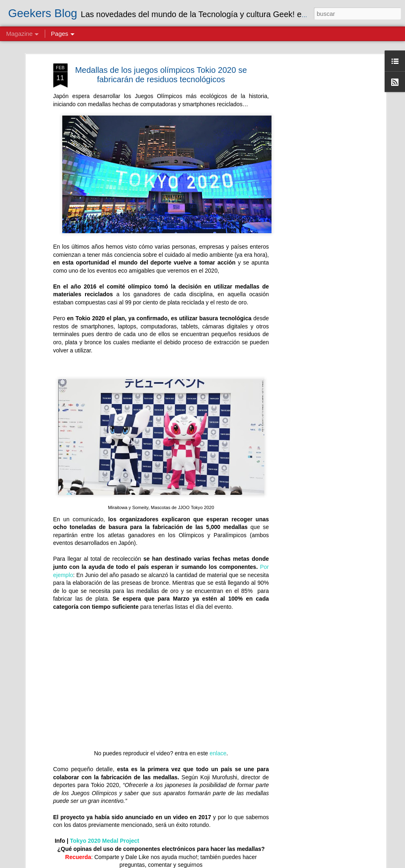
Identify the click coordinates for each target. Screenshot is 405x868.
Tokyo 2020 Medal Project (105, 835)
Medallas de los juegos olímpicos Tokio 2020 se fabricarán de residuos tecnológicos (161, 69)
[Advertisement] (314, 113)
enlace (218, 748)
